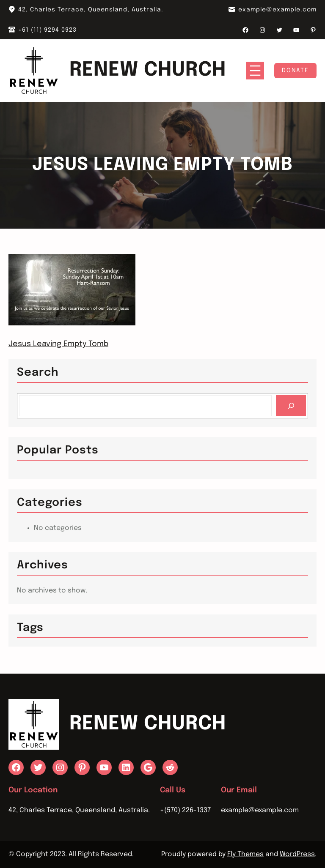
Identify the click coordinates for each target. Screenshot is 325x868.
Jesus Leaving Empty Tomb (58, 344)
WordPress (297, 854)
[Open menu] (255, 71)
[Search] (291, 405)
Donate (295, 71)
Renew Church (148, 70)
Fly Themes (245, 854)
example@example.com (277, 10)
